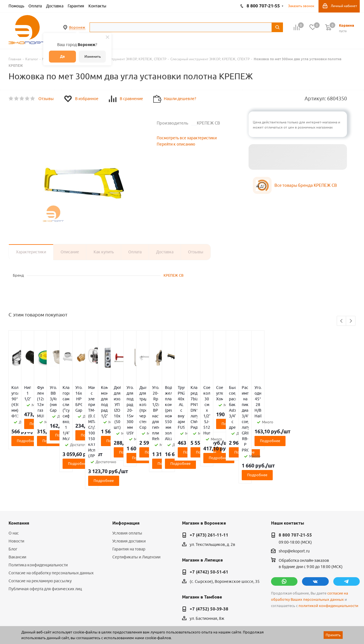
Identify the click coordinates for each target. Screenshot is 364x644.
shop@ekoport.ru (294, 506)
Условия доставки (129, 496)
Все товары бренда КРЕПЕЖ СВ (306, 185)
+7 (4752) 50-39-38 (209, 564)
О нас (14, 488)
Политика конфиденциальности (38, 519)
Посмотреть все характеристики (187, 138)
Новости (16, 496)
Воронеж (77, 27)
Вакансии (17, 512)
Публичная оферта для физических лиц (45, 543)
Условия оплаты (127, 488)
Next (351, 321)
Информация (126, 478)
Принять (333, 635)
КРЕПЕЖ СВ (173, 275)
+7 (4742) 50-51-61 (209, 527)
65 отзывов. (80, 625)
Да (62, 56)
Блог (13, 504)
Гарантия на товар (129, 504)
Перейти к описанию (176, 144)
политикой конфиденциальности (328, 560)
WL (48, 619)
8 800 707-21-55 (295, 490)
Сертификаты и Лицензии (136, 512)
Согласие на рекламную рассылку (40, 535)
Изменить (93, 56)
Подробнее (37, 418)
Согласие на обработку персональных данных (51, 527)
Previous (342, 321)
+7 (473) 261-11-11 (209, 490)
